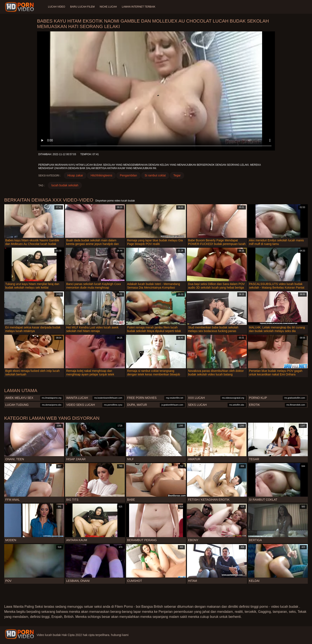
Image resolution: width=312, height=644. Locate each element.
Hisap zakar (75, 175)
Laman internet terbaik (139, 7)
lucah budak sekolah (65, 185)
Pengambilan (128, 175)
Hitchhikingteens (101, 175)
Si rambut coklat (155, 175)
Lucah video (57, 7)
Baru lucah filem (82, 7)
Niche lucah (108, 7)
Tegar (177, 175)
